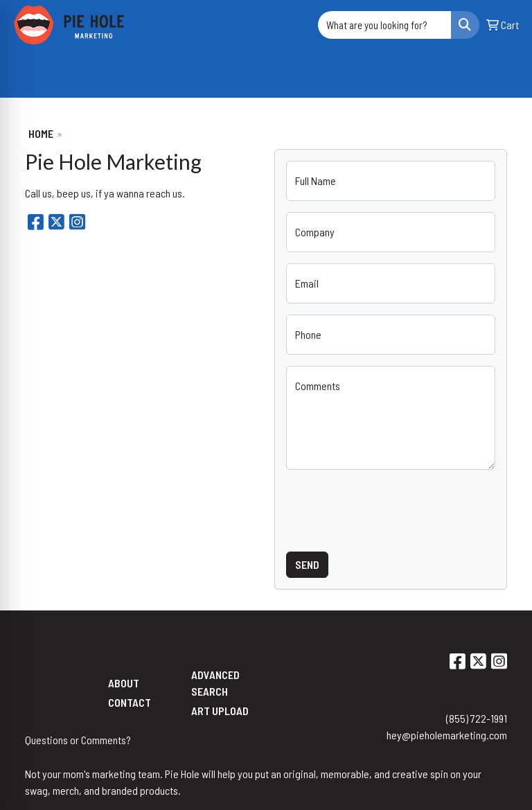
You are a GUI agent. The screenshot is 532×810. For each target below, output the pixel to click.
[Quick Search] (384, 25)
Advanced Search (215, 683)
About (124, 683)
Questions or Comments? (78, 740)
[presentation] (391, 508)
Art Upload (220, 711)
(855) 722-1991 (477, 718)
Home (41, 133)
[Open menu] (504, 78)
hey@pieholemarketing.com (447, 735)
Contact (130, 702)
